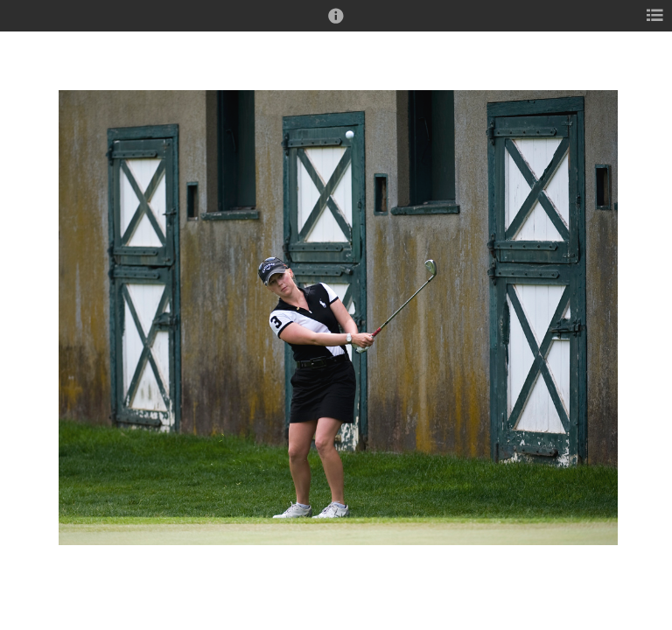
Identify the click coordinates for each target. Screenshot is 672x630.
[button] (336, 24)
